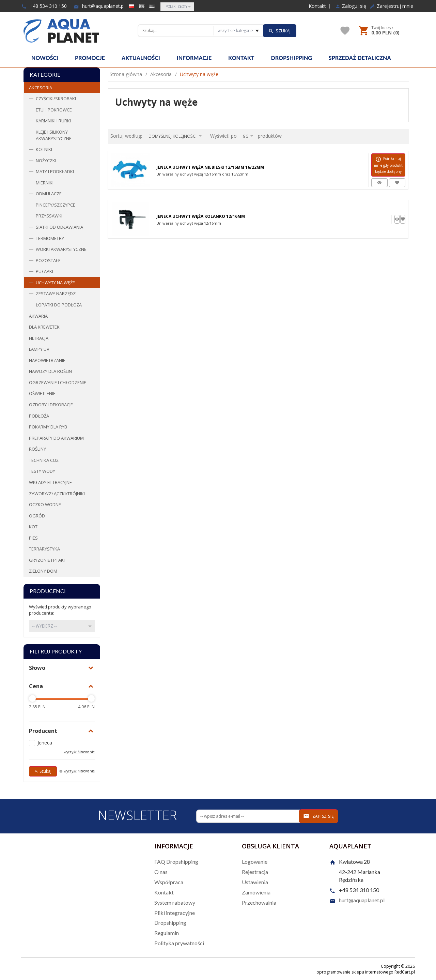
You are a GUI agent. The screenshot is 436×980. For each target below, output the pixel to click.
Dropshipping (292, 58)
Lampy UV (39, 349)
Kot (33, 527)
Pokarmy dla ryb (48, 427)
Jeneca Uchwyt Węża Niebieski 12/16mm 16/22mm (210, 167)
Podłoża (39, 416)
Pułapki (44, 271)
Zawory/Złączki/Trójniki (57, 494)
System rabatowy (175, 902)
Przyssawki (49, 216)
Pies (33, 538)
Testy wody (42, 471)
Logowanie (255, 862)
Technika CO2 (44, 460)
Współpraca (169, 882)
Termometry (50, 238)
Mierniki (45, 183)
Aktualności (141, 58)
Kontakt (317, 6)
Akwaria (38, 316)
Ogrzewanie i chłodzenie (58, 382)
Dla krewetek (44, 327)
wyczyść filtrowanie (79, 752)
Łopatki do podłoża (59, 305)
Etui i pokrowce (54, 110)
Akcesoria (41, 88)
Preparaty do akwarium (56, 438)
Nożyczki (46, 161)
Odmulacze (49, 194)
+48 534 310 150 (44, 6)
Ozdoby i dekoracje (51, 405)
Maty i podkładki (55, 171)
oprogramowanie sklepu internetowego (355, 972)
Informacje (194, 58)
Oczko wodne (45, 504)
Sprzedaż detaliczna (360, 58)
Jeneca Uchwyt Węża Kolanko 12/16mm (201, 216)
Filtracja (39, 338)
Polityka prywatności (179, 943)
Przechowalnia (259, 902)
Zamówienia (256, 892)
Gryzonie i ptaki (47, 560)
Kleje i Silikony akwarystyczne (54, 135)
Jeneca (45, 743)
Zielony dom (43, 571)
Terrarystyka (44, 549)
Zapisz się (319, 816)
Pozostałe (48, 260)
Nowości (45, 58)
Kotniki (44, 149)
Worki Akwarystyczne (61, 249)
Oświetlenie (42, 393)
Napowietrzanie (47, 360)
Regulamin (167, 933)
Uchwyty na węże (55, 283)
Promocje (90, 58)
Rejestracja (255, 872)
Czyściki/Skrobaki (56, 99)
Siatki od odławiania (59, 227)
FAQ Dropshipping (176, 862)
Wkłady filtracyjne (50, 482)
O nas (161, 872)
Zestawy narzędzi (56, 293)
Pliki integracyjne (175, 913)
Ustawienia (255, 882)
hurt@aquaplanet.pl (99, 6)
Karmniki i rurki (53, 121)
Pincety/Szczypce (56, 205)
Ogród (37, 516)
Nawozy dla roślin (50, 371)
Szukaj (43, 771)
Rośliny (37, 449)
